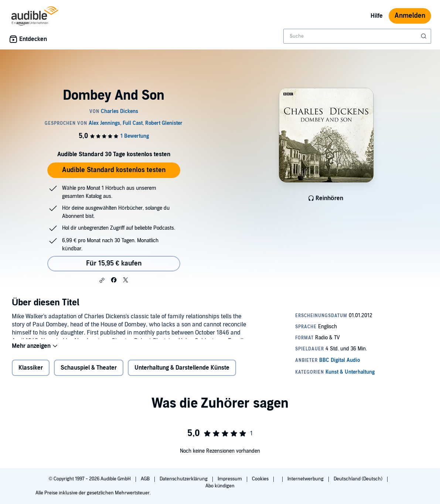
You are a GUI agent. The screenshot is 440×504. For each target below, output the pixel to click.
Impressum (230, 479)
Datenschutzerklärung (184, 479)
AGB (146, 479)
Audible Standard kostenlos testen (114, 170)
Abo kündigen (220, 486)
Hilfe (377, 16)
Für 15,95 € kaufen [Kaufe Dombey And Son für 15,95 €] (114, 263)
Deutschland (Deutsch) (359, 479)
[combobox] (357, 36)
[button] (102, 280)
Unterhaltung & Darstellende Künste (182, 373)
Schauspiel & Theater (89, 373)
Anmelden (410, 16)
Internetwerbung (306, 479)
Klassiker (31, 373)
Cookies (261, 479)
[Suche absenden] (424, 36)
